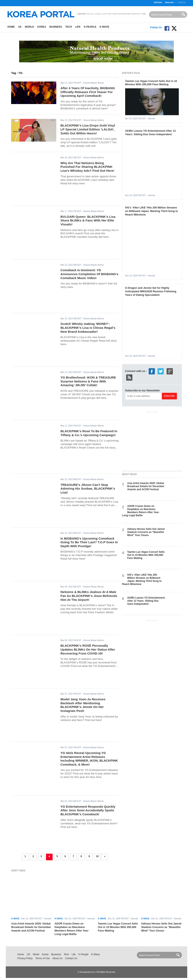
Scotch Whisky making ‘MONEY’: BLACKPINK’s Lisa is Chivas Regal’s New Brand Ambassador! (88, 328)
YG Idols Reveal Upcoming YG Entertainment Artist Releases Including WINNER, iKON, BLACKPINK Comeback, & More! (89, 759)
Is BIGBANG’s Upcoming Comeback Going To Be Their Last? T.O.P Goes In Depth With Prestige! (89, 542)
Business (56, 27)
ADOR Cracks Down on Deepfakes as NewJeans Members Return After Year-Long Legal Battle (141, 511)
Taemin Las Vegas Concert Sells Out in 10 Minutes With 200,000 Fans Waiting (151, 83)
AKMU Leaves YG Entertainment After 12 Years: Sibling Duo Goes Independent (151, 133)
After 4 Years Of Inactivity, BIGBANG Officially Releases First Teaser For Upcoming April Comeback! (88, 92)
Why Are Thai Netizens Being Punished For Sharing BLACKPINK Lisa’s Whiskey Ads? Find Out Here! (87, 167)
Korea (42, 27)
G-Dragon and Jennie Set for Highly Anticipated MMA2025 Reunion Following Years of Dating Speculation (151, 291)
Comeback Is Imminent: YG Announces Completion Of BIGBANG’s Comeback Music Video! (89, 274)
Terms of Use (42, 958)
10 (97, 856)
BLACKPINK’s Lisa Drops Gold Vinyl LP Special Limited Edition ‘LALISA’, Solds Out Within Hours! (88, 129)
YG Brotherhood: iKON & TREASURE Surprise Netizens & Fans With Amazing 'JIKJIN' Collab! (88, 381)
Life (78, 27)
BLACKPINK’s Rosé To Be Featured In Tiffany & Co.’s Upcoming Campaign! (89, 433)
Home (11, 27)
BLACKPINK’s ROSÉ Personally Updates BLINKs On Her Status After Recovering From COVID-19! (88, 649)
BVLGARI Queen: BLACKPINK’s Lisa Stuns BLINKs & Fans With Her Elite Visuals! (88, 220)
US (20, 27)
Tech (68, 27)
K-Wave (104, 27)
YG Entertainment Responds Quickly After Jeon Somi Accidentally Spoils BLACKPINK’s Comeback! (88, 810)
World (29, 27)
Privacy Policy (25, 958)
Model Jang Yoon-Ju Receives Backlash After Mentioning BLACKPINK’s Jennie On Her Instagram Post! (83, 705)
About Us (57, 958)
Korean (182, 2)
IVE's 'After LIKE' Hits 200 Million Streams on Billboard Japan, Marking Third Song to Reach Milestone (152, 211)
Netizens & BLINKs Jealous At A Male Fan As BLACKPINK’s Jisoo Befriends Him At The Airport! (89, 596)
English (169, 2)
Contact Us (71, 958)
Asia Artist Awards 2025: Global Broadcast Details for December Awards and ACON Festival (146, 486)
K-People (90, 27)
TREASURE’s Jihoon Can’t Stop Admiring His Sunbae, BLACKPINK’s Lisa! (88, 489)
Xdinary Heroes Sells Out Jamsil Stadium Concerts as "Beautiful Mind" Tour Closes (146, 532)
